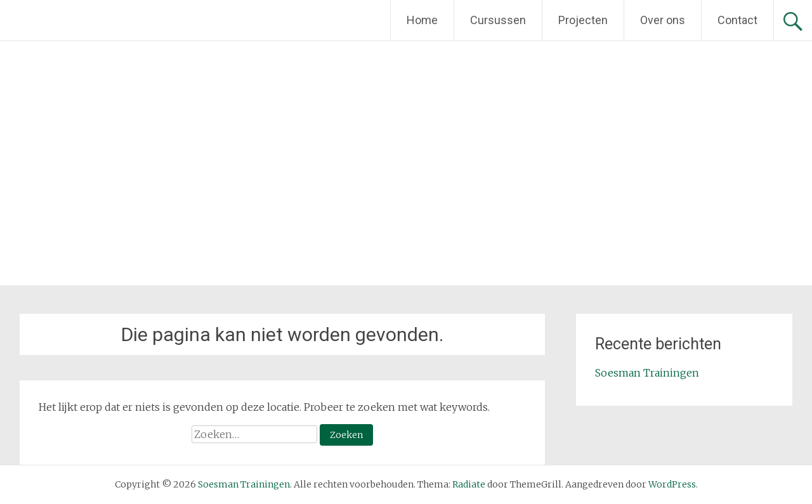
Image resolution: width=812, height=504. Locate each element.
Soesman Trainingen (647, 373)
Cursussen (498, 20)
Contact (737, 20)
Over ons (663, 20)
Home (422, 20)
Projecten (583, 20)
